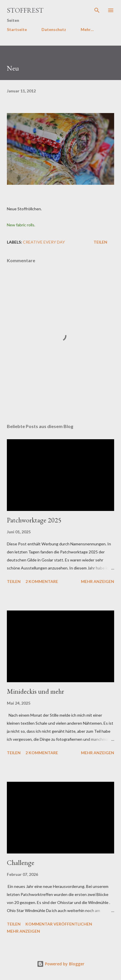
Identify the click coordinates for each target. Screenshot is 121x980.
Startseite (17, 29)
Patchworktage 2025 (34, 520)
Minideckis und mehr (35, 691)
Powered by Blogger (61, 964)
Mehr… (87, 29)
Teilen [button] (100, 242)
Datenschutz (54, 29)
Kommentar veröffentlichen (59, 924)
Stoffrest (25, 10)
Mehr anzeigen (98, 581)
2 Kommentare (42, 581)
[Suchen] (97, 10)
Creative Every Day (44, 242)
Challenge (21, 863)
